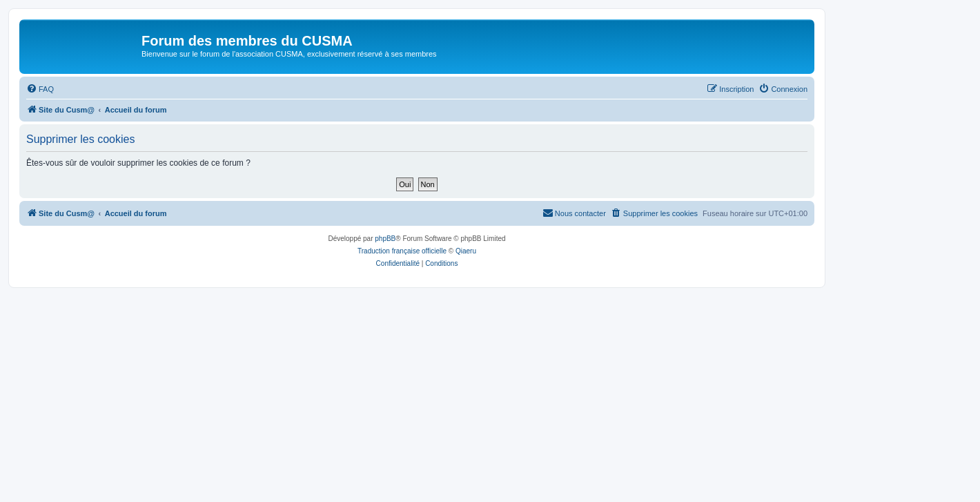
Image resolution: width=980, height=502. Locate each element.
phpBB (385, 239)
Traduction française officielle (402, 251)
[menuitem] (40, 89)
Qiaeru (466, 251)
